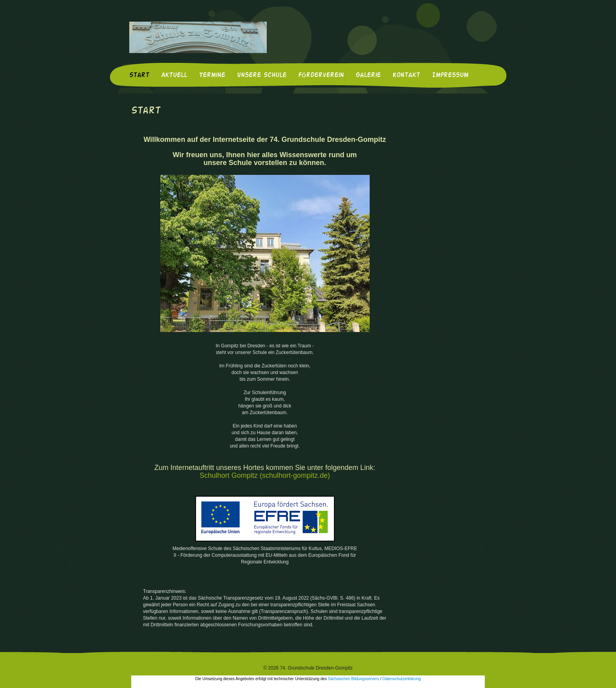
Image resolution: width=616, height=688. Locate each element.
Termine (212, 75)
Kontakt (406, 75)
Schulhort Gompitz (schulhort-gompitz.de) (265, 475)
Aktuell (174, 75)
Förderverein (321, 75)
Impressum (450, 75)
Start (139, 75)
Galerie (368, 75)
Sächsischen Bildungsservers (354, 679)
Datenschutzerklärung (402, 679)
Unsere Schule (262, 75)
